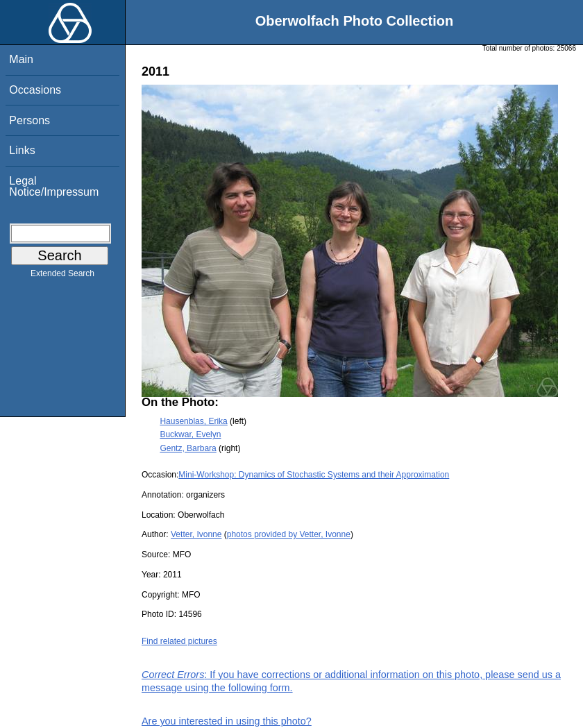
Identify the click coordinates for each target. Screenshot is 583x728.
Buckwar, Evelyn (190, 434)
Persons (29, 120)
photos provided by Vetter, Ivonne (289, 534)
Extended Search (62, 276)
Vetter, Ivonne (196, 534)
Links (22, 150)
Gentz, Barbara (188, 448)
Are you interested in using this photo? (227, 721)
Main (21, 59)
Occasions (35, 90)
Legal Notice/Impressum (54, 186)
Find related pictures (179, 641)
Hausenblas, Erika (193, 421)
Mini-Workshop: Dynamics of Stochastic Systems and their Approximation (314, 475)
